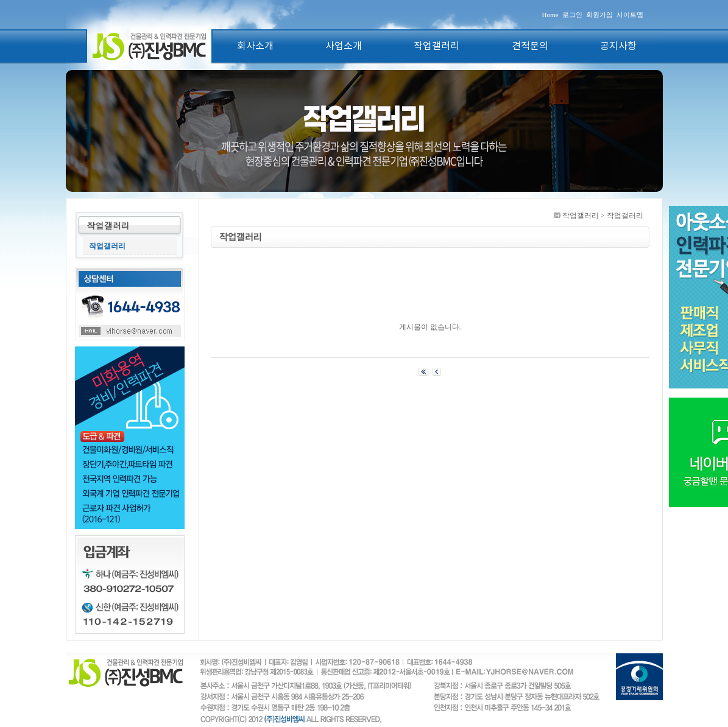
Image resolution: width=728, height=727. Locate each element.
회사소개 (255, 46)
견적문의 (530, 46)
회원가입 (599, 15)
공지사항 (618, 46)
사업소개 (344, 46)
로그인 (572, 15)
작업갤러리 (436, 46)
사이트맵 (630, 15)
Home (550, 15)
